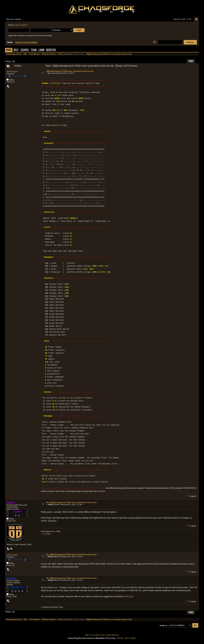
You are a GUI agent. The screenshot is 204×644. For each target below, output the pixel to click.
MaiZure (11, 503)
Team (34, 50)
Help (16, 50)
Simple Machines (113, 635)
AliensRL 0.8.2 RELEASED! (26, 42)
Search (25, 50)
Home (9, 50)
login (16, 25)
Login (41, 50)
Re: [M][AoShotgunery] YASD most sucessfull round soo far (72, 502)
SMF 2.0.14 (89, 635)
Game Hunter (78, 54)
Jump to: (164, 625)
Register (51, 50)
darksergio (12, 71)
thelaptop (11, 578)
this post (129, 596)
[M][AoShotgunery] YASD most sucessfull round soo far (70, 71)
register (24, 25)
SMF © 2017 (100, 635)
